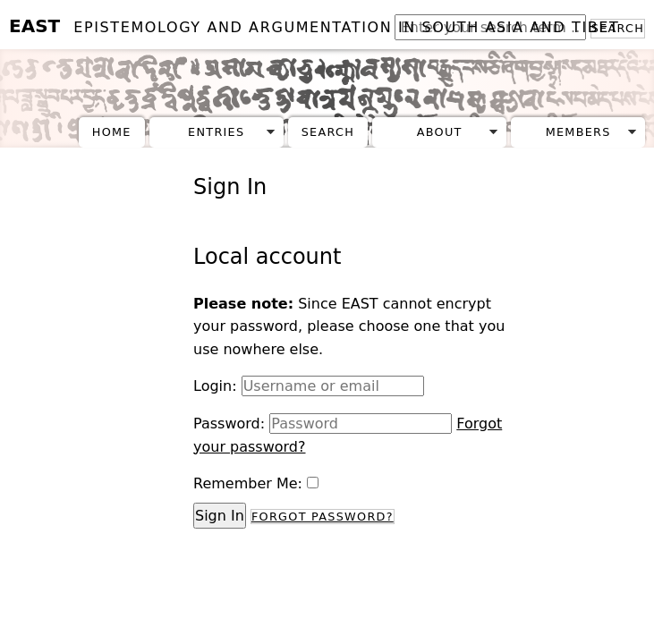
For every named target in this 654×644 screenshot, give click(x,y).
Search (328, 132)
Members (578, 132)
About (440, 132)
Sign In (220, 516)
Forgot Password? (323, 517)
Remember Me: (248, 483)
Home (112, 132)
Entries (216, 132)
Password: (229, 424)
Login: (215, 386)
